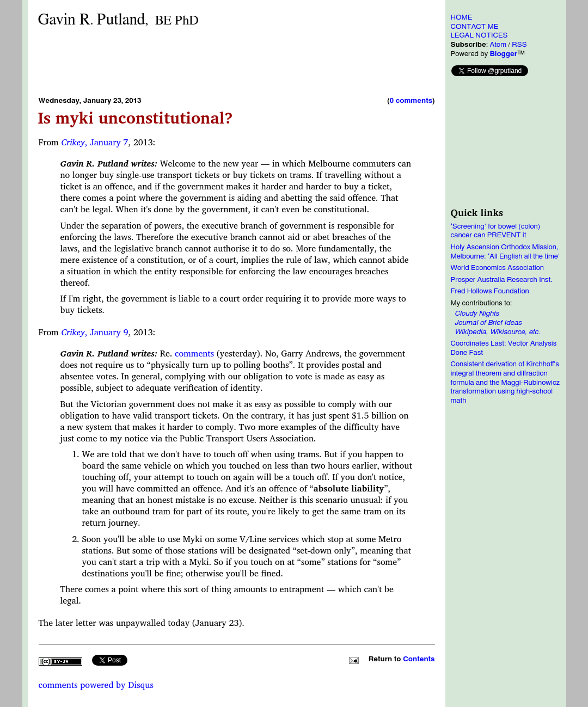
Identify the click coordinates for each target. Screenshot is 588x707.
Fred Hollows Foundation (490, 291)
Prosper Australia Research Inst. (502, 280)
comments (194, 353)
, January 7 (94, 142)
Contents (419, 659)
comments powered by (96, 685)
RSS (519, 45)
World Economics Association (498, 268)
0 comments (411, 101)
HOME (462, 17)
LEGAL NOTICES (479, 35)
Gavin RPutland (118, 20)
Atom (498, 45)
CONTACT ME (475, 27)
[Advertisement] (237, 62)
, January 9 (94, 332)
